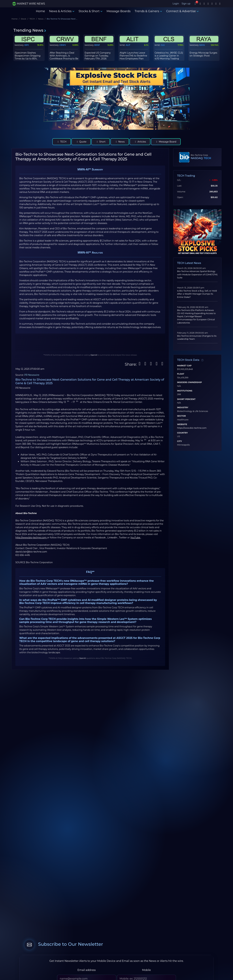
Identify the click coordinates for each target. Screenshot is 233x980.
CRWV (63, 45)
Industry (183, 408)
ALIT (128, 45)
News (41, 19)
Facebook (100, 538)
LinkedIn (113, 538)
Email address (87, 970)
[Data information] (202, 360)
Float (181, 374)
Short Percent (186, 399)
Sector (181, 416)
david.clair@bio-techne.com (31, 552)
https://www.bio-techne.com (192, 428)
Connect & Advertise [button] (183, 11)
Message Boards (119, 11)
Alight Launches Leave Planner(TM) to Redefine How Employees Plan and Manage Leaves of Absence (133, 59)
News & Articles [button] (62, 11)
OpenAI (94, 355)
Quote (81, 142)
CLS (163, 45)
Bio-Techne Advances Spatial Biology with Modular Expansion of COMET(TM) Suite (197, 274)
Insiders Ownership (189, 382)
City (180, 441)
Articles (140, 142)
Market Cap (184, 366)
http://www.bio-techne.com (31, 538)
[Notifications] (195, 4)
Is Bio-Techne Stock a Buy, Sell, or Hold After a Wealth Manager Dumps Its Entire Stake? (197, 294)
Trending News (30, 30)
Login (176, 4)
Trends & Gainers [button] (148, 11)
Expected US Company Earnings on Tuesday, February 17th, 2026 (98, 56)
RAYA (202, 45)
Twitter (123, 538)
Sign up (186, 4)
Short (101, 142)
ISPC (27, 45)
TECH (32, 19)
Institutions (185, 391)
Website (182, 424)
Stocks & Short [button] (90, 11)
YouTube (136, 538)
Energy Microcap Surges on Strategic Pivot (203, 54)
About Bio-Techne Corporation (33, 545)
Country (182, 433)
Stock (23, 19)
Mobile (146, 970)
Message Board (166, 142)
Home (40, 11)
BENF (97, 45)
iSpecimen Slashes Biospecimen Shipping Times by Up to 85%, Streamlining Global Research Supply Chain (28, 59)
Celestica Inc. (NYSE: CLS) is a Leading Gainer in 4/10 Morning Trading (169, 56)
